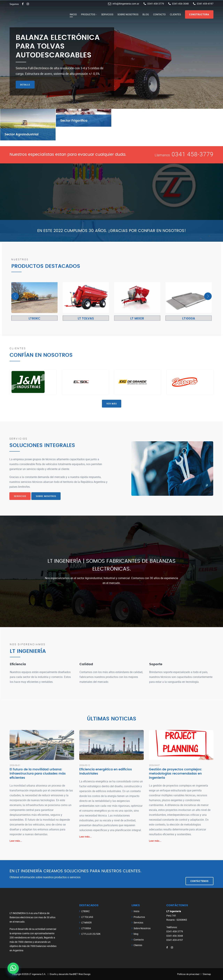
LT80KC (86, 911)
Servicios (107, 14)
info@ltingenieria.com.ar (126, 4)
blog (146, 14)
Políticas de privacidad (188, 974)
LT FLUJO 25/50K (91, 934)
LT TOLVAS (87, 917)
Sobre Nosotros (128, 14)
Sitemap (207, 974)
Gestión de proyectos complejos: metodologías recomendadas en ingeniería (176, 779)
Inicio (73, 14)
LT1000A (86, 928)
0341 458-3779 (193, 154)
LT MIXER (86, 922)
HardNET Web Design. (80, 974)
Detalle (25, 85)
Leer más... (16, 846)
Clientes (175, 14)
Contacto (159, 14)
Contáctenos (199, 874)
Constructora (199, 14)
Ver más (112, 356)
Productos (88, 14)
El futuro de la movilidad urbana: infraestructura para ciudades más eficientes (38, 779)
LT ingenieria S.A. (37, 974)
